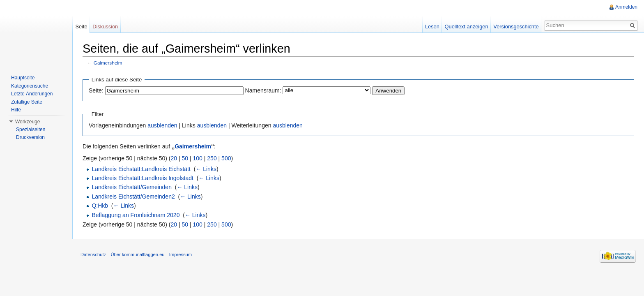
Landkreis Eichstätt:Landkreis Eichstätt (141, 169)
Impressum (181, 254)
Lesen (432, 27)
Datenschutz (93, 254)
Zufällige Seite (27, 102)
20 (174, 158)
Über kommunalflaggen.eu (137, 254)
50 (185, 158)
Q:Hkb (100, 206)
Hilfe (16, 110)
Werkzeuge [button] (28, 122)
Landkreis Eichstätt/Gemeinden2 (133, 197)
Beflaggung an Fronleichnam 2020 (136, 215)
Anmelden (626, 7)
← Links (206, 169)
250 (212, 158)
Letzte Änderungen (32, 94)
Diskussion (105, 27)
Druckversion (30, 137)
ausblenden (162, 125)
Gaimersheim (108, 63)
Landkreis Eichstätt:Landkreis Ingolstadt (142, 178)
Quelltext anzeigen (467, 27)
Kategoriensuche (30, 86)
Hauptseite (23, 78)
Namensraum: (263, 90)
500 (226, 158)
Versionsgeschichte (516, 27)
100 (198, 158)
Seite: (96, 90)
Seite (81, 27)
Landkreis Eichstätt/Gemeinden (132, 187)
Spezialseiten (31, 129)
